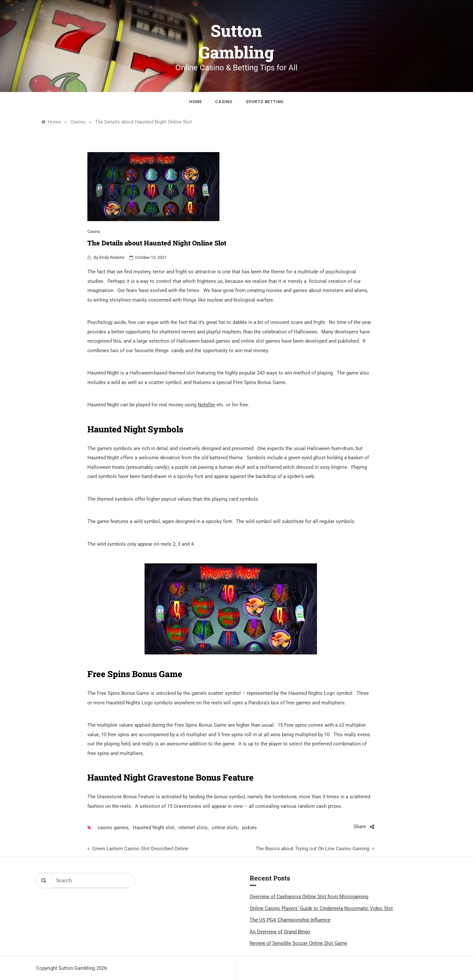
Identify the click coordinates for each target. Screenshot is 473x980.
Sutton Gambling (236, 41)
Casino (224, 102)
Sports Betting (265, 102)
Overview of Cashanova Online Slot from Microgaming (309, 897)
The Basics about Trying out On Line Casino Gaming (312, 849)
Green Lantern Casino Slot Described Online (140, 849)
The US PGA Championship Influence (290, 920)
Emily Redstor (112, 257)
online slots (225, 828)
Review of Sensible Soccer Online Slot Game (298, 943)
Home (196, 102)
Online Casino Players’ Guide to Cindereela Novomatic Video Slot (321, 908)
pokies (249, 828)
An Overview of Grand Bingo (280, 932)
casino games (113, 828)
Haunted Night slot (153, 828)
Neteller (206, 405)
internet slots (193, 828)
